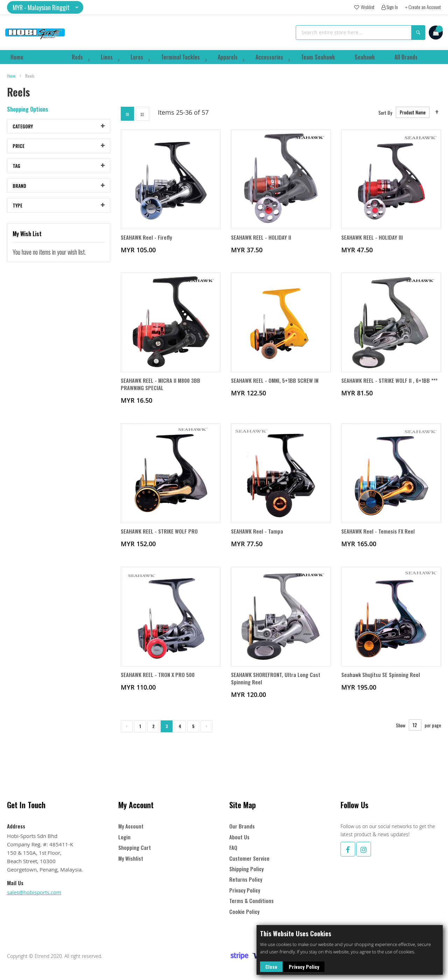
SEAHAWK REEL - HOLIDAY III (372, 242)
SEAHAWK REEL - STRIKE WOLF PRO (160, 538)
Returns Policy (246, 879)
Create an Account (425, 7)
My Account (131, 826)
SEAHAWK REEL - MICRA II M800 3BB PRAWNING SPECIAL (162, 390)
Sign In (392, 7)
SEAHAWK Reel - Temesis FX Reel (378, 538)
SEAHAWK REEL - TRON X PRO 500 (159, 682)
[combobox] (360, 33)
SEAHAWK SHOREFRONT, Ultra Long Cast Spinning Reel (277, 685)
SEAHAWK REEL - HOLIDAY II (261, 242)
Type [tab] (17, 210)
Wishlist (367, 7)
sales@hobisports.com (34, 892)
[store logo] (35, 33)
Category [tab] (23, 131)
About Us (239, 837)
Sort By (385, 117)
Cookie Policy (244, 912)
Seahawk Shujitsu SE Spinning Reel (382, 682)
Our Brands (242, 826)
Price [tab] (19, 151)
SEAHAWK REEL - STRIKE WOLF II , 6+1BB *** (391, 386)
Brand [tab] (19, 191)
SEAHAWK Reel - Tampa (257, 538)
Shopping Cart (135, 848)
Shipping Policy (246, 869)
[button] (45, 7)
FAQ (233, 848)
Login (124, 837)
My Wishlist (131, 858)
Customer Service (249, 858)
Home (12, 81)
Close (271, 967)
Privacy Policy (304, 967)
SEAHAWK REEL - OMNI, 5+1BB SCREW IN (276, 386)
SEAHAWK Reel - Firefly (147, 242)
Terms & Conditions (251, 901)
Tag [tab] (16, 171)
